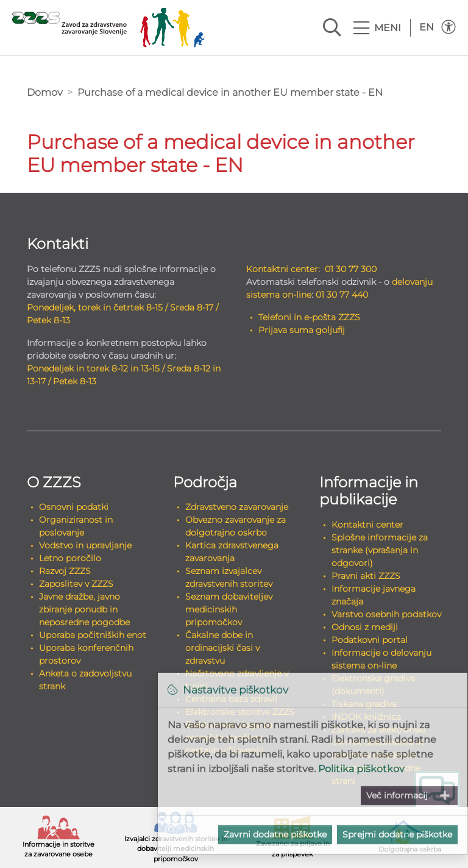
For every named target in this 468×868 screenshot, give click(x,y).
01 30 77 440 (342, 295)
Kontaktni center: (283, 269)
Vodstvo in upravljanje (85, 545)
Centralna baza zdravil (231, 699)
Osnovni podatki (74, 507)
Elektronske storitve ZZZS (240, 712)
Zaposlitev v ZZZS (76, 584)
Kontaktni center (367, 525)
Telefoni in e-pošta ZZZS (309, 317)
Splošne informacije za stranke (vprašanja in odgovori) (380, 550)
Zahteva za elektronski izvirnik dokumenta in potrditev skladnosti (379, 742)
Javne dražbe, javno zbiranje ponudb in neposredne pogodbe (84, 609)
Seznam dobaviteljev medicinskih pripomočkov (229, 609)
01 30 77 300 (351, 269)
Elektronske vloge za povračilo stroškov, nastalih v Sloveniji (229, 737)
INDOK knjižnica (366, 717)
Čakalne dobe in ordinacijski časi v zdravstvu (222, 648)
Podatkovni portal (370, 640)
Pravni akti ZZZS (366, 576)
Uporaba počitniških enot (93, 635)
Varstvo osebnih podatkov (386, 614)
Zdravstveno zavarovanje (237, 507)
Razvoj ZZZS (65, 571)
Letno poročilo (70, 558)
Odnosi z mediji (365, 627)
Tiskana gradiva (364, 704)
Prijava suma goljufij (302, 330)
